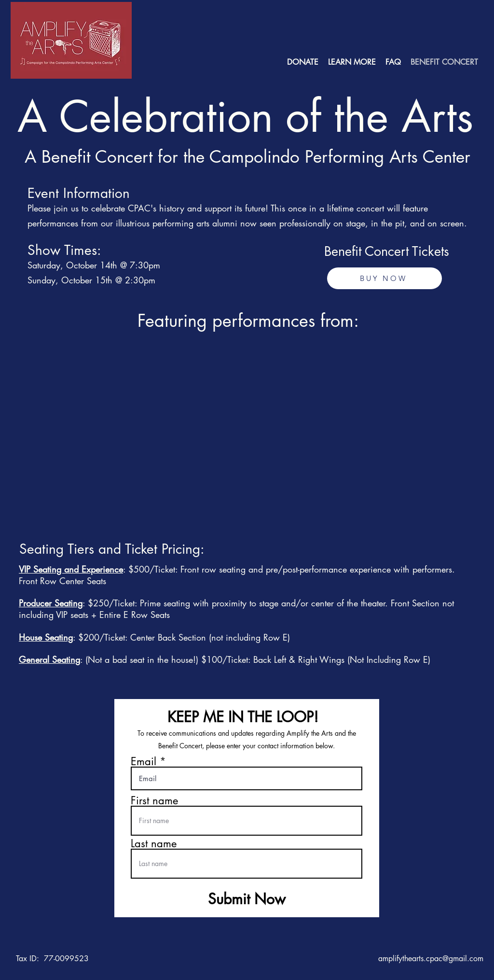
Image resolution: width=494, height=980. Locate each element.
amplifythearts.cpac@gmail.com (431, 959)
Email (144, 761)
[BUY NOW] (384, 278)
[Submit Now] (247, 899)
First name (154, 800)
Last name (154, 843)
